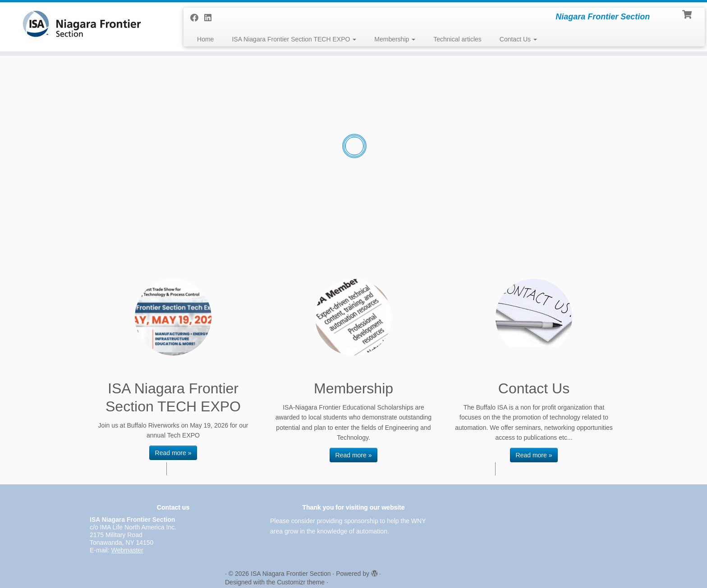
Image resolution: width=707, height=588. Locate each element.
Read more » (173, 453)
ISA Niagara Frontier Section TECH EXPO (294, 39)
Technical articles (457, 39)
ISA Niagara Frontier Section (291, 574)
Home (205, 39)
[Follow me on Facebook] (197, 18)
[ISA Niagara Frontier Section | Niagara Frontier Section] (82, 24)
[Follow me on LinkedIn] (211, 18)
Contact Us (518, 39)
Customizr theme (301, 582)
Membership (395, 39)
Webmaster (127, 550)
